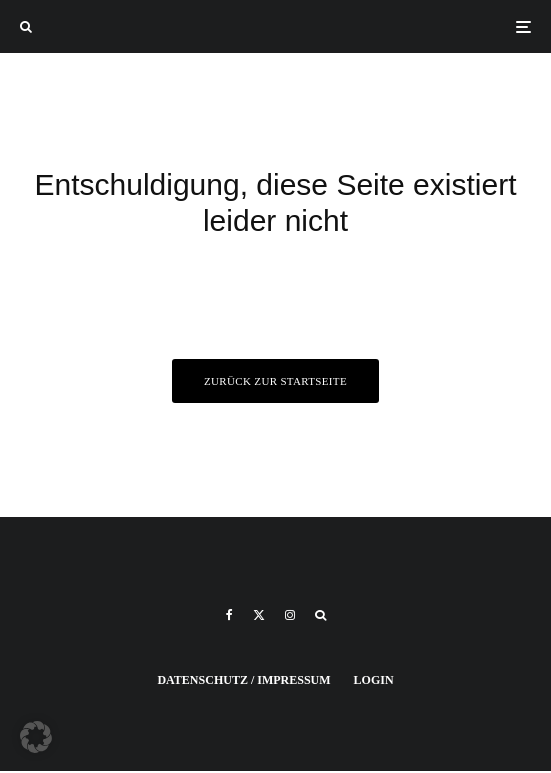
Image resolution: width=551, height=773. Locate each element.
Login (374, 680)
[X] (259, 615)
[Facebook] (229, 615)
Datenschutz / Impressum (243, 680)
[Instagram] (290, 615)
